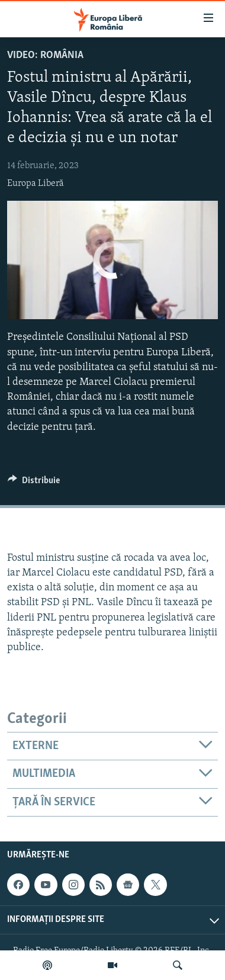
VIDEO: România (45, 55)
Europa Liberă (36, 184)
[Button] (34, 483)
